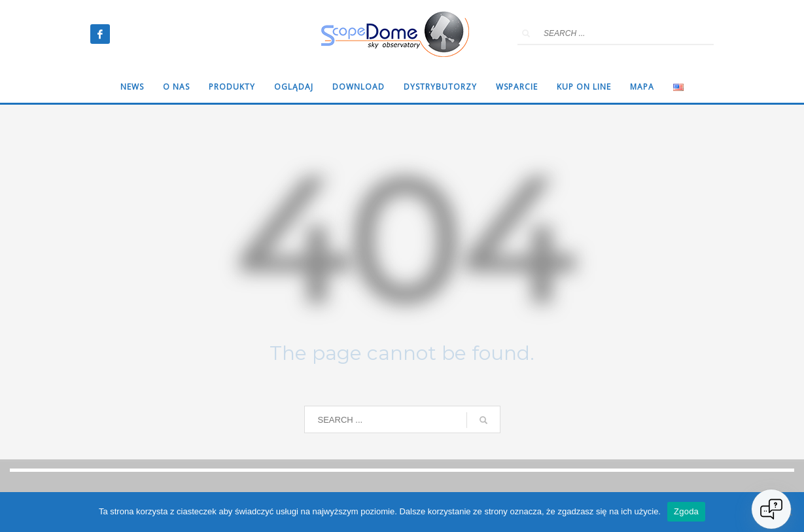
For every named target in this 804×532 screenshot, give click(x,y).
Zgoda (686, 511)
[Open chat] (771, 509)
